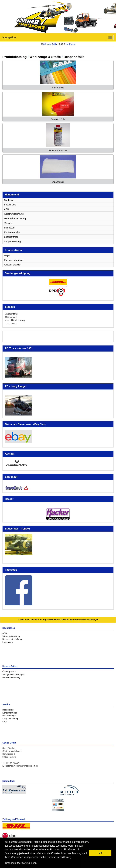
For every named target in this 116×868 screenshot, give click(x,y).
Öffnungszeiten (9, 672)
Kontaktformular (12, 232)
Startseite (9, 200)
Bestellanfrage (11, 237)
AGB (7, 209)
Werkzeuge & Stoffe (45, 57)
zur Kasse (70, 44)
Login (7, 255)
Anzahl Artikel (51, 44)
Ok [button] (100, 853)
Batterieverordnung (11, 677)
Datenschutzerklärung (15, 218)
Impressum (10, 228)
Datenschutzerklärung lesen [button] (21, 863)
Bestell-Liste (10, 205)
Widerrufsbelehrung (14, 214)
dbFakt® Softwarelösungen (85, 620)
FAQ (4, 722)
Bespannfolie (74, 57)
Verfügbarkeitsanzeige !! (13, 675)
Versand (8, 223)
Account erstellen (13, 265)
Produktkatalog (15, 57)
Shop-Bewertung (12, 241)
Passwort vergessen (14, 260)
